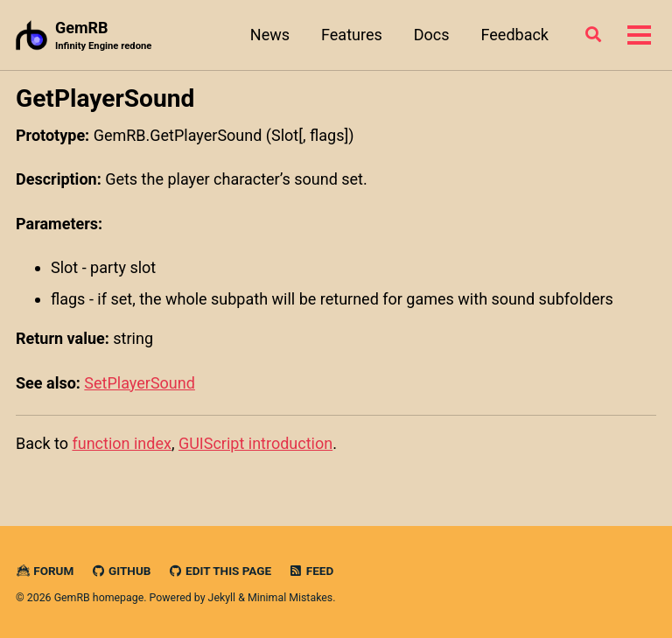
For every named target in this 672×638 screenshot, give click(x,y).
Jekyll (222, 598)
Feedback (515, 35)
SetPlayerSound (140, 383)
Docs (432, 35)
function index (121, 443)
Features (352, 35)
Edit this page (220, 571)
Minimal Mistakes (290, 598)
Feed (311, 571)
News (270, 35)
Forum (45, 571)
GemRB (103, 36)
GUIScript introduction (255, 443)
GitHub (121, 571)
